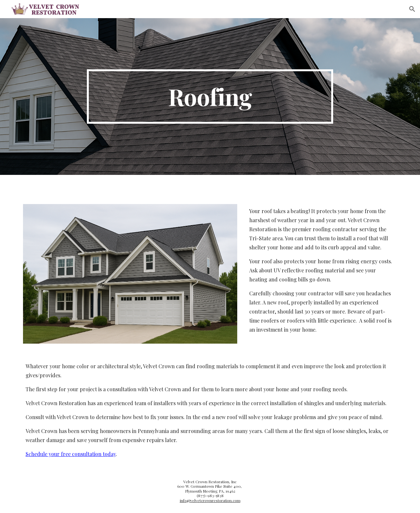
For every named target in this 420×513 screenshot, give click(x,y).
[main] (210, 97)
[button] (412, 9)
